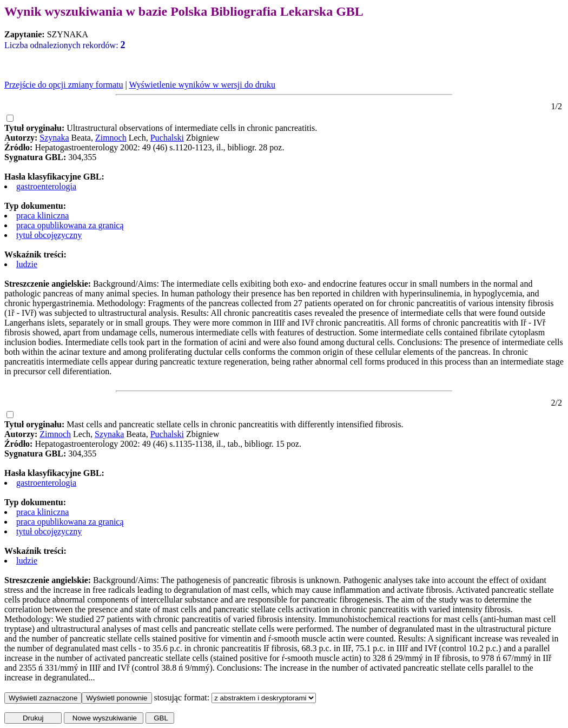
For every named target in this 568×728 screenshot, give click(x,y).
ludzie (27, 264)
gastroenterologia (46, 186)
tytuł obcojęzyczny (49, 235)
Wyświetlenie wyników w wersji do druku (202, 85)
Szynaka (54, 138)
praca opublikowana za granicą (70, 225)
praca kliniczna (42, 216)
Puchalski (167, 138)
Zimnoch (111, 138)
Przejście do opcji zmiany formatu (64, 85)
